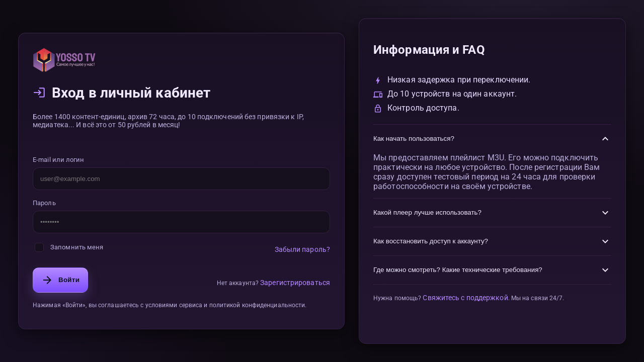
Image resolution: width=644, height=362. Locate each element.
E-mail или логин (59, 160)
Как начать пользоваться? (492, 139)
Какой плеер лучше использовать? (492, 213)
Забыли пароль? (302, 249)
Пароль (44, 203)
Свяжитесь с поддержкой (465, 298)
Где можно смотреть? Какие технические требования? (492, 270)
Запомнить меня (69, 247)
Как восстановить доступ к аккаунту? (492, 241)
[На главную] (181, 60)
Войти (60, 280)
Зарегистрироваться (295, 283)
